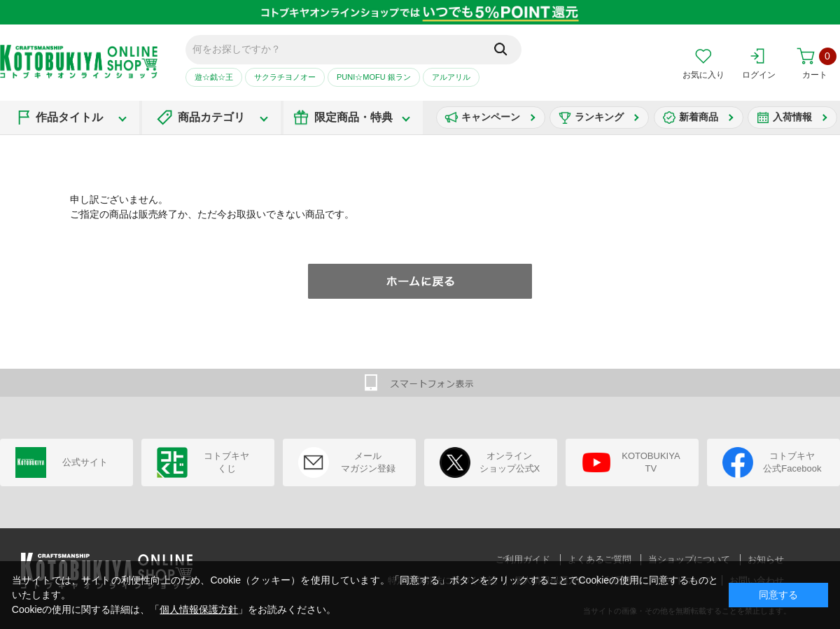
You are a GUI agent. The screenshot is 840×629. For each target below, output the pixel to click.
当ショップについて (689, 559)
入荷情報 (792, 117)
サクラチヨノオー (285, 77)
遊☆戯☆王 (214, 77)
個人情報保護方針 (199, 609)
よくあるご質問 (600, 559)
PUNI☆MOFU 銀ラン (374, 77)
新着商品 (699, 117)
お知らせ (766, 559)
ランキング (599, 117)
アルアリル (451, 77)
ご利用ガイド (523, 559)
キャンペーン (491, 117)
